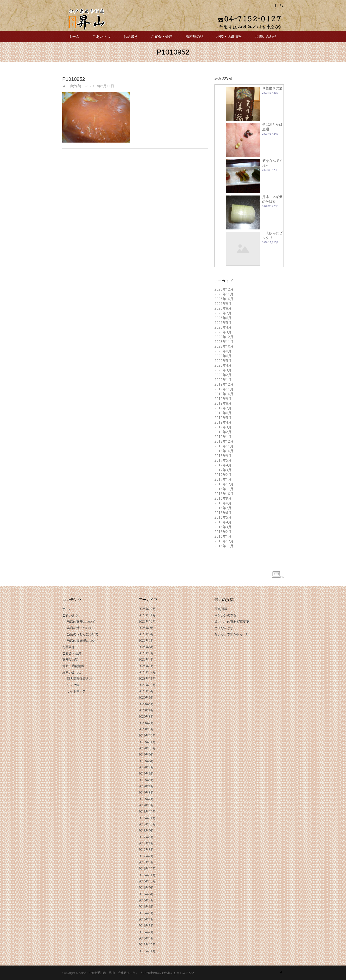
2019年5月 (223, 417)
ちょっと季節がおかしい (232, 634)
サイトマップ (76, 691)
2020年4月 (223, 365)
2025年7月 (223, 313)
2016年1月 (223, 536)
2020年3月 (223, 370)
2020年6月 (223, 356)
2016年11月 (224, 489)
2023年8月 (223, 351)
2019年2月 (223, 432)
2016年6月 (223, 513)
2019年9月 (223, 398)
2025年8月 (223, 308)
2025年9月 (223, 303)
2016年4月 (223, 522)
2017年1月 (223, 479)
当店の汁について (79, 628)
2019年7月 (223, 408)
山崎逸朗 (74, 86)
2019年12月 (224, 384)
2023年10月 (224, 346)
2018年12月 (224, 441)
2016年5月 (223, 517)
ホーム (74, 37)
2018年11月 (224, 446)
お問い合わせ (266, 37)
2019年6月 (223, 413)
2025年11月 (224, 294)
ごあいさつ (101, 37)
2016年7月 (223, 508)
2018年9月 (223, 455)
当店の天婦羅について (83, 640)
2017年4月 (223, 465)
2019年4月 (223, 422)
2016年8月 (223, 503)
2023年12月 (224, 337)
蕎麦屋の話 (195, 37)
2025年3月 (223, 332)
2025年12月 (224, 289)
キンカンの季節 (226, 615)
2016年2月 (223, 532)
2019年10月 (224, 394)
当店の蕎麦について (81, 621)
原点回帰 (221, 609)
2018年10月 (224, 451)
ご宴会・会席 (162, 37)
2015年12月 (224, 541)
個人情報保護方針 (79, 678)
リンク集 (73, 685)
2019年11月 (224, 389)
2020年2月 (223, 375)
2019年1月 (223, 436)
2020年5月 (223, 360)
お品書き (131, 37)
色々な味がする (226, 628)
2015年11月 (224, 546)
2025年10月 (224, 299)
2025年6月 (223, 318)
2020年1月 (223, 379)
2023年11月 (224, 341)
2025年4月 (223, 327)
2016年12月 (224, 484)
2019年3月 (223, 427)
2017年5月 (223, 460)
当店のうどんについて (83, 634)
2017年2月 (223, 475)
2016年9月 (223, 498)
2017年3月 (223, 470)
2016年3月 (223, 527)
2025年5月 (223, 322)
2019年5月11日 (101, 86)
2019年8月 (223, 403)
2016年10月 (224, 494)
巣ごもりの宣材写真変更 (232, 621)
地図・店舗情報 (229, 37)
